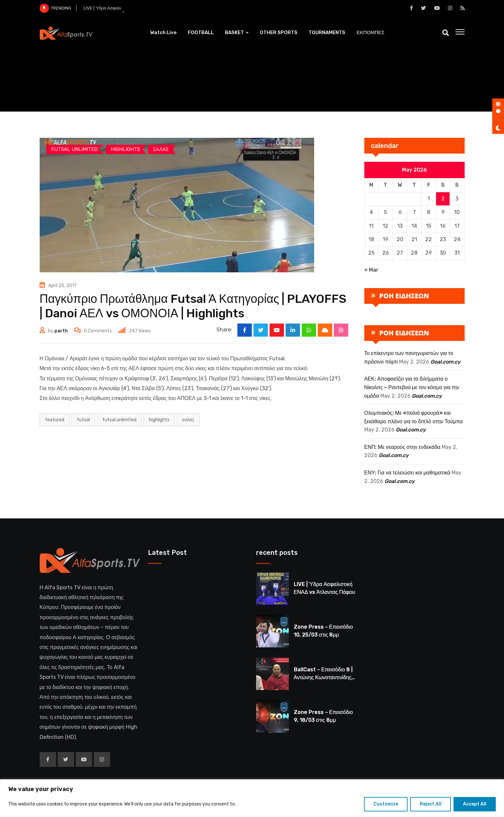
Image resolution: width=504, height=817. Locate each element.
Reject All (431, 804)
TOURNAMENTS (327, 32)
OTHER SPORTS (279, 32)
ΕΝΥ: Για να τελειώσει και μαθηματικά (407, 473)
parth (61, 331)
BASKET (234, 32)
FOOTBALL (201, 32)
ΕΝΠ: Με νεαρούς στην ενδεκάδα (403, 447)
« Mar (371, 270)
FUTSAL (83, 420)
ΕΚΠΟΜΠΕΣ (370, 32)
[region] (252, 798)
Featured (55, 420)
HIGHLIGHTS (159, 420)
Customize (386, 804)
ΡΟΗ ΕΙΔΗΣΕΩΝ (404, 296)
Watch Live (163, 32)
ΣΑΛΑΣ (188, 420)
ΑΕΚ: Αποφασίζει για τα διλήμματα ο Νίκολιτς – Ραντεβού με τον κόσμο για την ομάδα (412, 387)
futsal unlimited (119, 420)
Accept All (475, 804)
